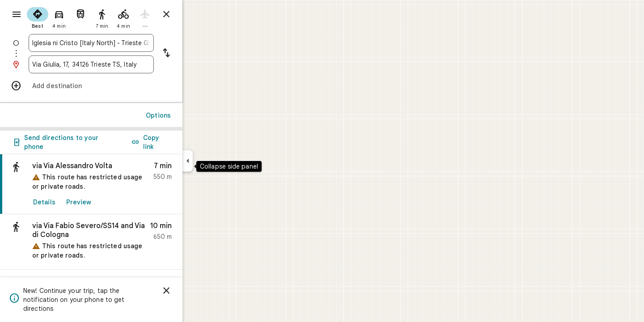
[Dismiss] (199, 291)
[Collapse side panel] (220, 161)
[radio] (70, 17)
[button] (123, 242)
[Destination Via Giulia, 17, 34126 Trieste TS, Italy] (123, 64)
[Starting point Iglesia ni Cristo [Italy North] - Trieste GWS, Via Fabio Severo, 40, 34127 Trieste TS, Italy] (123, 43)
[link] (123, 184)
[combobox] (123, 43)
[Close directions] (199, 14)
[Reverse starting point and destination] (199, 54)
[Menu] (16, 15)
